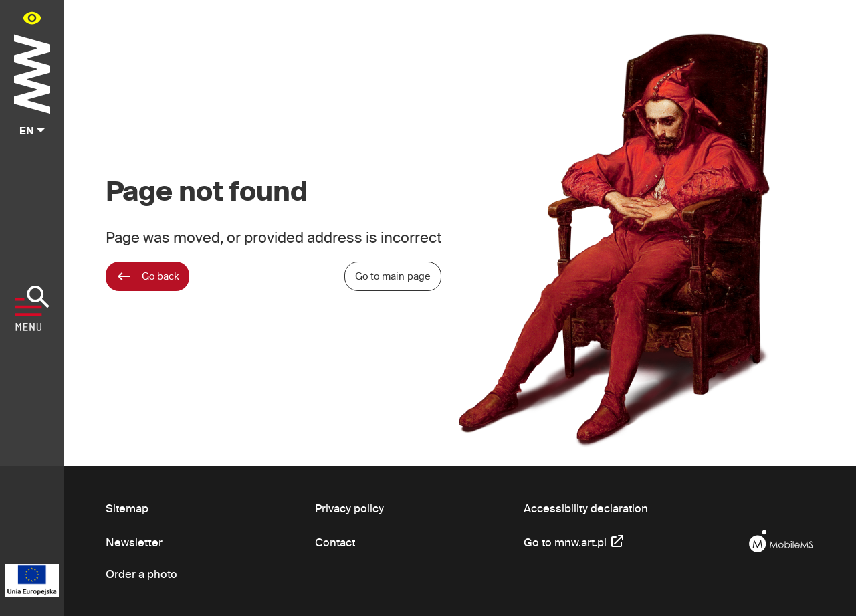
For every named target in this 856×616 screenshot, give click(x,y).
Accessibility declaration (586, 508)
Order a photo (141, 574)
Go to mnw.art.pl (574, 541)
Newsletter (134, 542)
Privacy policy (349, 508)
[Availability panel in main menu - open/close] (32, 18)
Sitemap (127, 508)
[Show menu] (32, 308)
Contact (335, 542)
